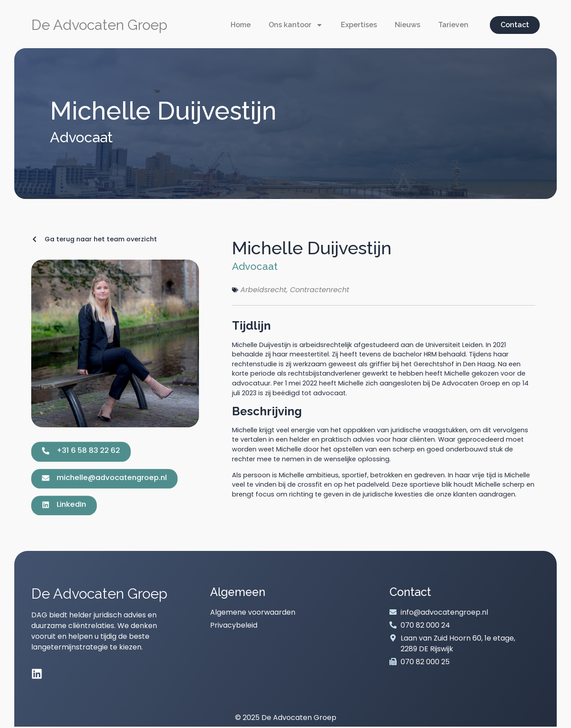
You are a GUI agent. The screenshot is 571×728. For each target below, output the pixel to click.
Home (241, 25)
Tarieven (453, 25)
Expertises (359, 25)
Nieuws (408, 25)
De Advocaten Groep (99, 25)
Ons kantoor (296, 25)
